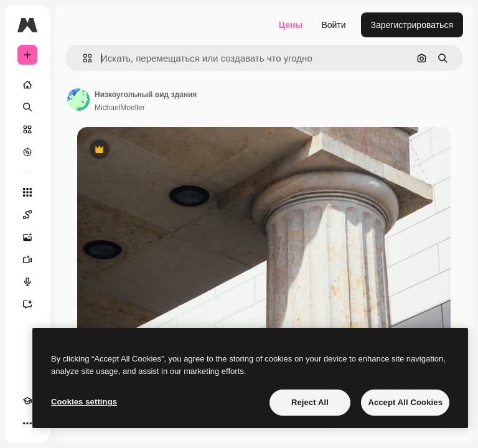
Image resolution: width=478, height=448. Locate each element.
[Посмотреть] (27, 152)
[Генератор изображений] (27, 237)
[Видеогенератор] (27, 259)
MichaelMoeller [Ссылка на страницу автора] (120, 108)
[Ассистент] (27, 304)
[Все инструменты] (27, 192)
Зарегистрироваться (412, 25)
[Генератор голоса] (27, 282)
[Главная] (27, 85)
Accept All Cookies (405, 402)
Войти (333, 25)
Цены (291, 25)
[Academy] (27, 401)
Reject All (310, 402)
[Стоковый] (27, 129)
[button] (82, 58)
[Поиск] (27, 107)
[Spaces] (27, 215)
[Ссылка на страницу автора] (78, 100)
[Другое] (27, 423)
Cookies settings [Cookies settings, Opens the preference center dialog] (84, 402)
